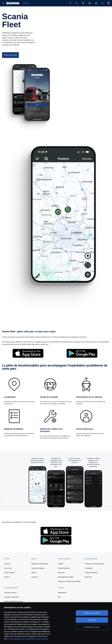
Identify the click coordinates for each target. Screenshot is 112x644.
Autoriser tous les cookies (92, 613)
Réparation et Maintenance (40, 570)
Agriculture (88, 583)
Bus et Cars (8, 575)
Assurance (35, 583)
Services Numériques (38, 575)
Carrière (61, 570)
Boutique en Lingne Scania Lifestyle (69, 588)
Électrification (62, 599)
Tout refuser (92, 620)
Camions (7, 570)
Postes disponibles (64, 575)
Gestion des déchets (91, 579)
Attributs (7, 583)
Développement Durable (66, 583)
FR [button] (70, 3)
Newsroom (61, 579)
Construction (89, 575)
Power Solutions (10, 579)
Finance (34, 579)
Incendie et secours (11, 599)
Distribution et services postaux (95, 570)
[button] (102, 3)
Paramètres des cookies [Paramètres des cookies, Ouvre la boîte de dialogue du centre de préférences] (92, 627)
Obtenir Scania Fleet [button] (10, 62)
